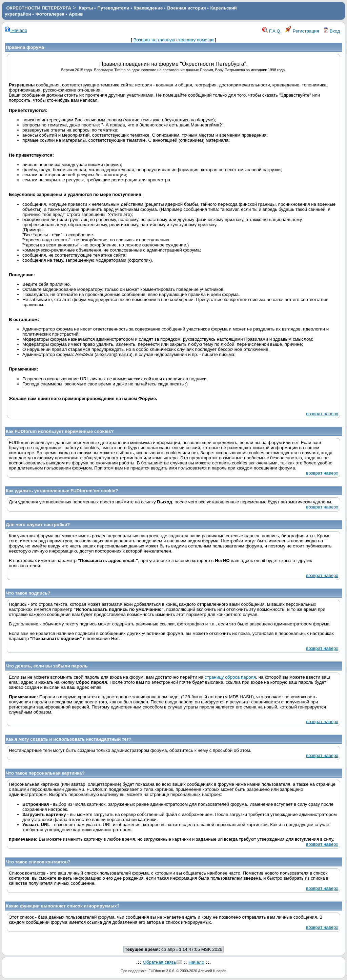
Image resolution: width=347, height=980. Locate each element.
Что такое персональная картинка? (45, 773)
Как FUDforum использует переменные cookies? (60, 431)
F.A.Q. (272, 31)
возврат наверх (322, 414)
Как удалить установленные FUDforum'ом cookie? (62, 491)
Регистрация (302, 31)
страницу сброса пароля (230, 677)
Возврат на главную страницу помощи (174, 40)
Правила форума (25, 47)
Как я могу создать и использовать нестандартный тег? (69, 739)
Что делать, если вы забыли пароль (47, 666)
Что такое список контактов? (38, 862)
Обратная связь (159, 962)
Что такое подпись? (28, 593)
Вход (331, 31)
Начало (16, 30)
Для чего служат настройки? (38, 525)
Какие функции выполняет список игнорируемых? (63, 906)
